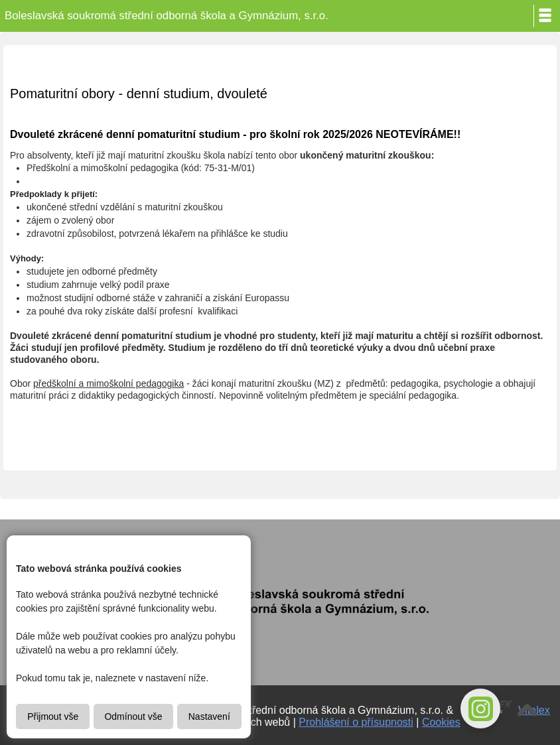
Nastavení (209, 716)
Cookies (441, 722)
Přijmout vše (53, 716)
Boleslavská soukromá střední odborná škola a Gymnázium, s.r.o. (167, 16)
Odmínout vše (133, 716)
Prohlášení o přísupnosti (356, 722)
